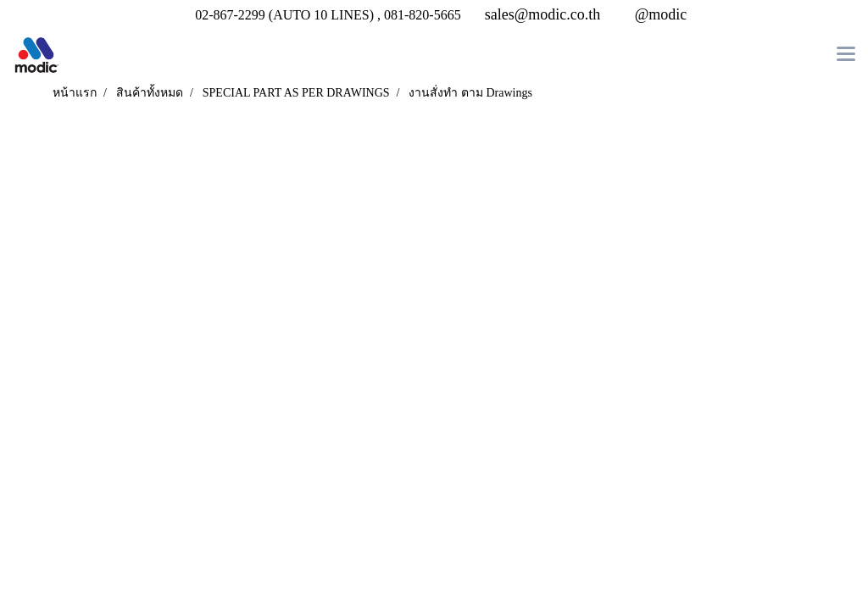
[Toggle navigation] (846, 55)
